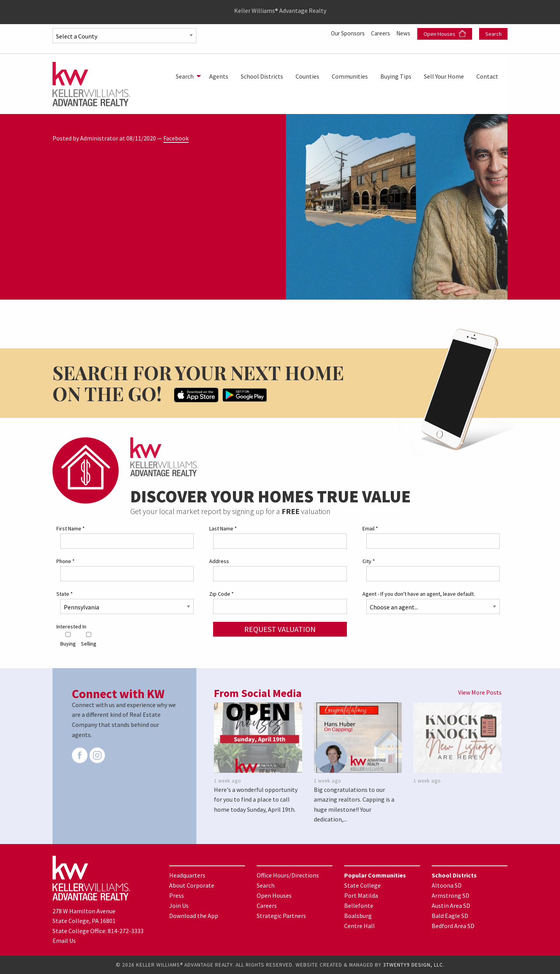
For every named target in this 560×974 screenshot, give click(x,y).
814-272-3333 (126, 930)
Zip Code (221, 594)
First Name (71, 528)
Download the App (194, 916)
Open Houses (445, 34)
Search (493, 34)
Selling (89, 639)
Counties (307, 76)
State (65, 594)
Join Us (179, 906)
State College (362, 885)
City (369, 561)
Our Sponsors (344, 33)
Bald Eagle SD (450, 916)
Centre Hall (360, 926)
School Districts (262, 76)
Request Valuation (280, 629)
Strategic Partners (281, 916)
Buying (68, 639)
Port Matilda (361, 895)
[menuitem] (186, 76)
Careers (379, 33)
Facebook (176, 138)
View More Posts (480, 692)
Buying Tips (396, 76)
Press (177, 895)
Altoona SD (447, 885)
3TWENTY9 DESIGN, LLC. (414, 965)
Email (370, 528)
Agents (219, 76)
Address (219, 561)
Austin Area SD (451, 906)
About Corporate (192, 885)
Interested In (71, 627)
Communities (350, 76)
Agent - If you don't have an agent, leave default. (419, 594)
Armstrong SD (451, 895)
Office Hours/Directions (288, 875)
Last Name (223, 528)
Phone (66, 561)
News (404, 33)
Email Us (64, 941)
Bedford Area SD (453, 926)
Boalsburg (358, 916)
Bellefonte (359, 906)
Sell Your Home (444, 76)
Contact (487, 76)
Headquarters (187, 875)
